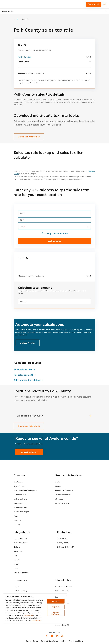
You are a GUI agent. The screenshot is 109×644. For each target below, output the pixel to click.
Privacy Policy (36, 621)
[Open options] (88, 227)
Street (22, 213)
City (21, 220)
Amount (23, 302)
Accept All (56, 601)
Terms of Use (28, 615)
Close (57, 597)
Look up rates (54, 241)
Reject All (56, 607)
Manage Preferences (56, 613)
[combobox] (54, 227)
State (22, 227)
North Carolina (24, 57)
